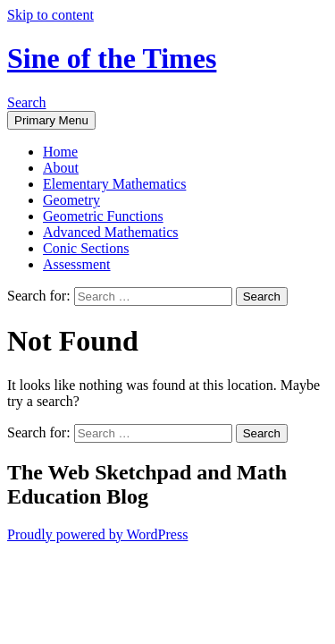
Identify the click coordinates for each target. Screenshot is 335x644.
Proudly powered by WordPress (97, 534)
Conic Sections (86, 248)
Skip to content (50, 15)
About (61, 168)
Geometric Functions (103, 216)
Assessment (77, 264)
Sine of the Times (112, 58)
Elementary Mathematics (114, 184)
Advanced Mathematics (111, 232)
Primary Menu (51, 120)
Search (27, 102)
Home (60, 152)
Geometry (71, 200)
